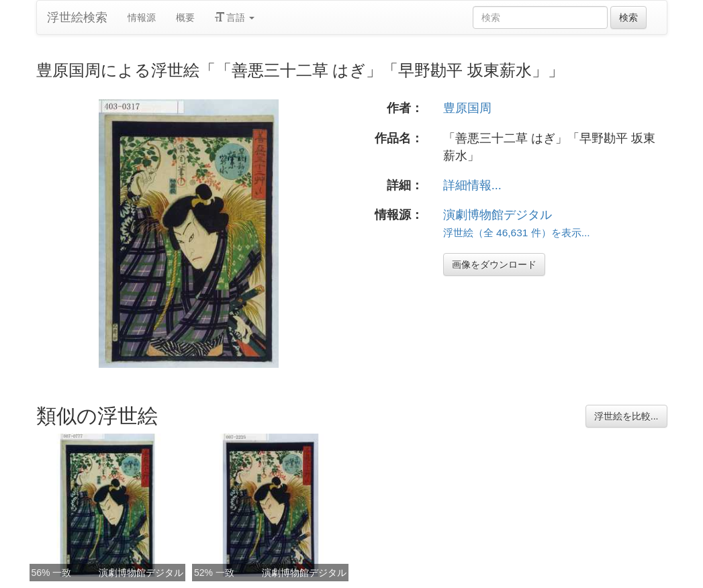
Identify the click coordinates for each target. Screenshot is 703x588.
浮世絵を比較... (626, 416)
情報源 (142, 17)
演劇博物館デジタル (498, 215)
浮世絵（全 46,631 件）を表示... (517, 233)
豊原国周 (467, 108)
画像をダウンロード (494, 264)
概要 (185, 17)
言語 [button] (235, 17)
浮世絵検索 (77, 17)
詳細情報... (472, 185)
